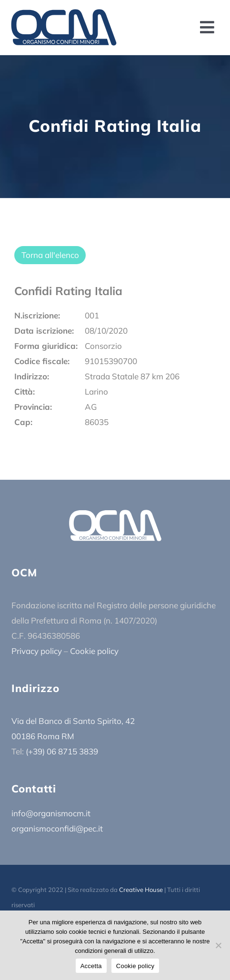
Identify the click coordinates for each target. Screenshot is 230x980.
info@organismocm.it (51, 813)
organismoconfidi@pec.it (57, 828)
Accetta (91, 966)
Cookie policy (94, 651)
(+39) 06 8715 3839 (62, 751)
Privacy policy (37, 651)
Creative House (141, 890)
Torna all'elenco (50, 255)
